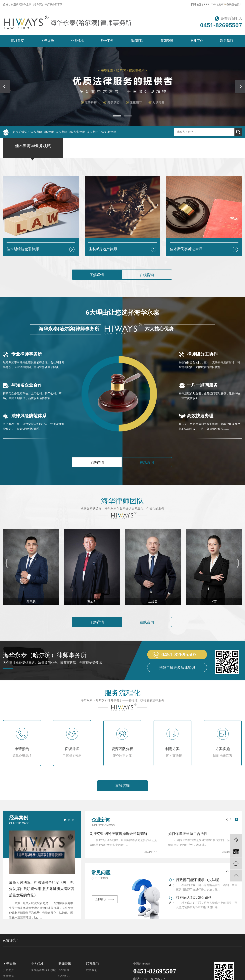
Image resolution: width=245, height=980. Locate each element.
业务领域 (77, 41)
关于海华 (47, 41)
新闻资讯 (167, 41)
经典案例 (107, 41)
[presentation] (5, 86)
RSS (206, 4)
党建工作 (197, 41)
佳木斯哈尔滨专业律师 (70, 132)
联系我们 (227, 41)
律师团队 (137, 41)
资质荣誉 (9, 976)
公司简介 (9, 970)
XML (214, 4)
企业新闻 (64, 970)
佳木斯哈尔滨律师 (42, 132)
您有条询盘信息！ (230, 4)
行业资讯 (64, 976)
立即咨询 (105, 900)
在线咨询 (147, 275)
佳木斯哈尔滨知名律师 (101, 132)
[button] (117, 116)
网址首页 (18, 41)
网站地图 (196, 4)
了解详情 (97, 275)
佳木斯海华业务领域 (43, 970)
